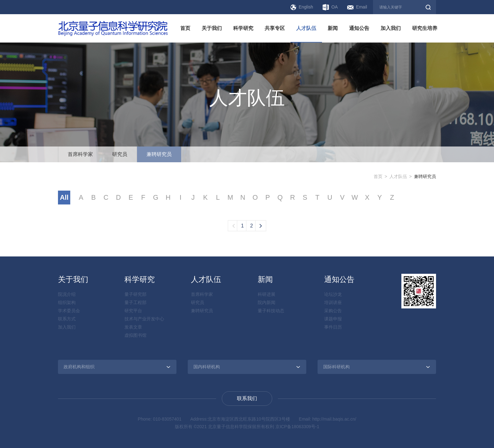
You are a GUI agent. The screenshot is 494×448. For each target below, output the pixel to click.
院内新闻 (267, 303)
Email (357, 7)
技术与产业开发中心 (144, 319)
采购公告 (333, 311)
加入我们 (391, 28)
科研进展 (267, 295)
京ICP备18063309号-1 (297, 427)
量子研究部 (135, 295)
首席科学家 (80, 154)
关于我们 (212, 28)
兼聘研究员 (159, 154)
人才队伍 (306, 28)
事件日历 (333, 327)
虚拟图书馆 (135, 336)
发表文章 (133, 327)
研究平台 (133, 311)
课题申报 (333, 319)
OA (330, 7)
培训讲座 (333, 303)
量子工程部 (135, 303)
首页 (185, 28)
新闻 (333, 28)
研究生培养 (425, 28)
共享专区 (275, 28)
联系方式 (67, 319)
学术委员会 (69, 311)
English (302, 7)
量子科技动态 (271, 311)
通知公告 (359, 28)
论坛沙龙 (333, 295)
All (64, 198)
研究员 (120, 154)
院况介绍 (67, 295)
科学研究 (243, 28)
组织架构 (67, 303)
